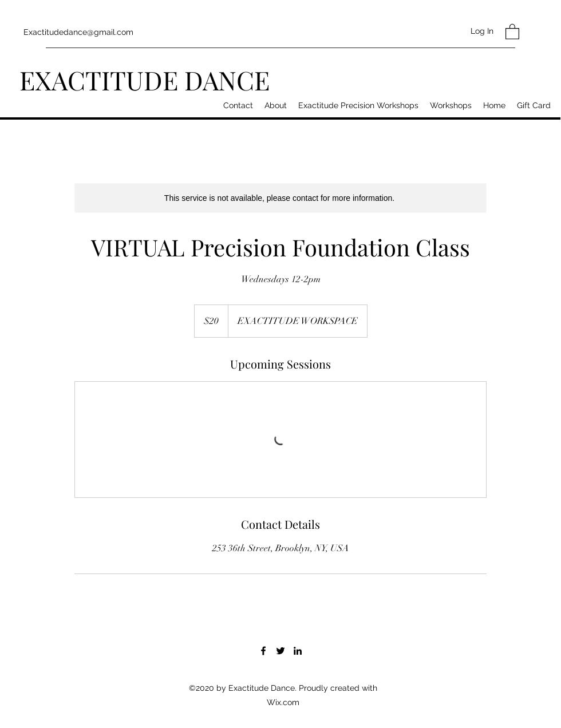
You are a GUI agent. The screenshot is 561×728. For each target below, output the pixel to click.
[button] (512, 31)
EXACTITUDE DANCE (145, 80)
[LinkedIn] (298, 651)
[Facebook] (263, 651)
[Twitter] (280, 651)
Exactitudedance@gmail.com (78, 32)
